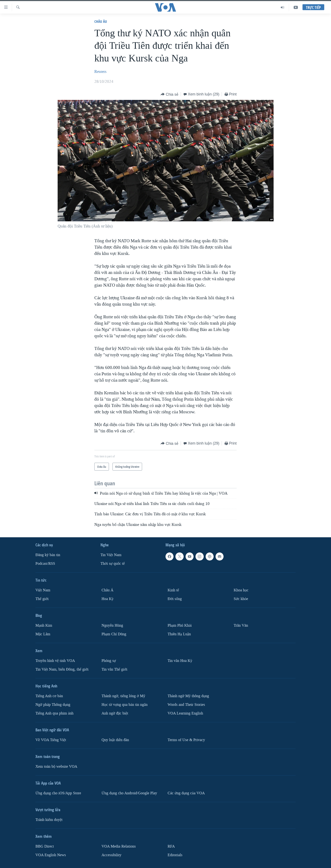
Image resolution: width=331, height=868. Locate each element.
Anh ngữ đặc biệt (115, 713)
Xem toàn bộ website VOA (56, 767)
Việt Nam (43, 590)
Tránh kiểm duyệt (49, 820)
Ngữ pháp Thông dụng (53, 705)
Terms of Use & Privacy (186, 740)
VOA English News (51, 855)
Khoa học (241, 590)
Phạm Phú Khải (180, 625)
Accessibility (111, 855)
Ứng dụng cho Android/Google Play (129, 793)
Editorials (175, 855)
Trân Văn (241, 625)
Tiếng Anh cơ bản (49, 696)
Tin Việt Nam (111, 555)
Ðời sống (175, 599)
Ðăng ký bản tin (48, 555)
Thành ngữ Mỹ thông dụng (188, 696)
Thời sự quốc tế (113, 564)
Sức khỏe (241, 599)
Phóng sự (109, 661)
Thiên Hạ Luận (179, 634)
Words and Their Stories (186, 705)
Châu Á (107, 590)
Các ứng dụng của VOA (186, 793)
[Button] (170, 95)
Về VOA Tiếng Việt (51, 740)
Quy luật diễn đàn (115, 740)
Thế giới (42, 599)
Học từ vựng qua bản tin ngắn (125, 705)
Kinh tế (173, 590)
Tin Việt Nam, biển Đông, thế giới (62, 669)
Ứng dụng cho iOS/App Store (58, 793)
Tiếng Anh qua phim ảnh (54, 713)
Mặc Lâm (43, 634)
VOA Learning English (185, 713)
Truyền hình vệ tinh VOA (55, 661)
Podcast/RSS (45, 564)
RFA (171, 846)
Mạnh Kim (44, 625)
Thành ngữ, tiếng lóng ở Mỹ (123, 696)
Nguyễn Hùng (112, 625)
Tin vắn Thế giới (114, 669)
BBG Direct (45, 846)
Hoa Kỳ (108, 599)
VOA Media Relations (119, 846)
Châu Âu (101, 21)
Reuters (100, 72)
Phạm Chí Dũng (114, 634)
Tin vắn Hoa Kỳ (180, 661)
